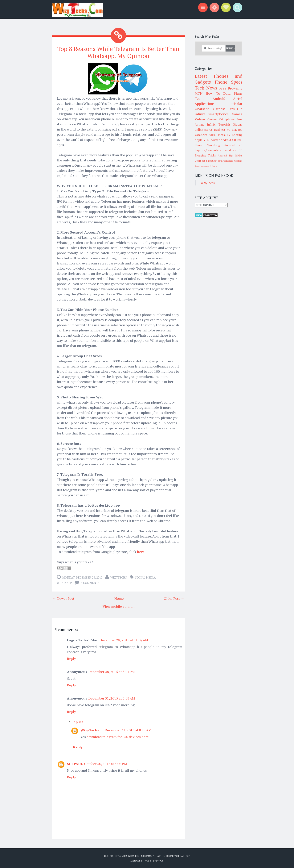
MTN (199, 93)
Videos (200, 119)
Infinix (211, 124)
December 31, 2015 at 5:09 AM (112, 698)
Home (119, 598)
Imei (240, 140)
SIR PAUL (75, 764)
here (141, 552)
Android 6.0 (228, 140)
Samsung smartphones (220, 161)
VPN (207, 140)
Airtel (238, 98)
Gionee (212, 119)
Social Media (145, 577)
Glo (240, 109)
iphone (230, 119)
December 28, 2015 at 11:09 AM (124, 640)
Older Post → (174, 598)
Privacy (158, 860)
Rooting (237, 135)
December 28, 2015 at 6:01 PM (112, 672)
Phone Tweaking (207, 145)
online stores (204, 130)
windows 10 (234, 150)
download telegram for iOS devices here (118, 737)
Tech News (206, 88)
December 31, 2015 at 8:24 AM (128, 730)
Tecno (200, 98)
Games (237, 114)
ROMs (239, 156)
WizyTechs (119, 577)
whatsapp (64, 583)
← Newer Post (63, 598)
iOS (221, 119)
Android (219, 98)
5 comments (90, 583)
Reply (71, 658)
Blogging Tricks (205, 155)
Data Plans (233, 93)
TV (229, 135)
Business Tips (223, 109)
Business (220, 130)
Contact (173, 856)
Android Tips (226, 156)
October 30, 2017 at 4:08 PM (106, 764)
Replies (77, 722)
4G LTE (232, 130)
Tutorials (225, 124)
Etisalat (236, 104)
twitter (215, 140)
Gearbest (200, 161)
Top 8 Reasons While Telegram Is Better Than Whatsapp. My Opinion (118, 52)
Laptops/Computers (208, 150)
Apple (199, 140)
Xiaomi (238, 124)
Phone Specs (229, 82)
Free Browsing (231, 88)
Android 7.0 (233, 145)
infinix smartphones (212, 114)
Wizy (148, 860)
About (185, 856)
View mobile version (118, 606)
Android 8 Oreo (209, 166)
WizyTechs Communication (147, 856)
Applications (205, 104)
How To (213, 93)
